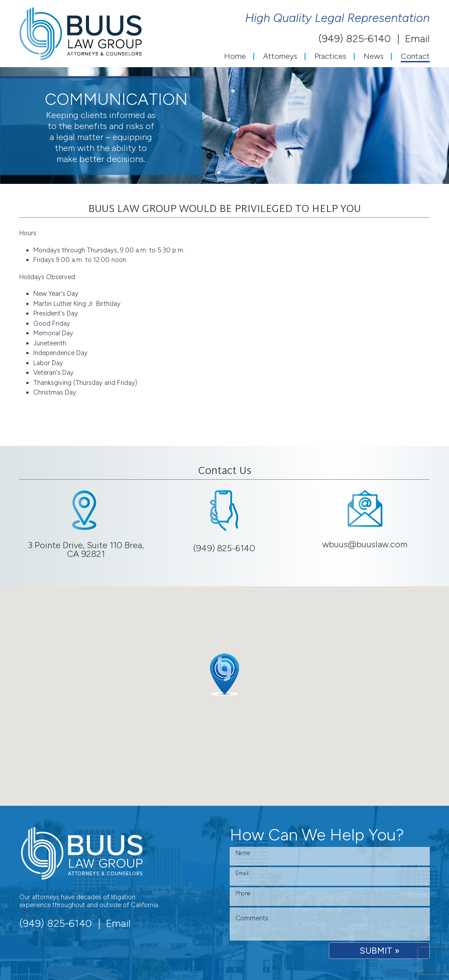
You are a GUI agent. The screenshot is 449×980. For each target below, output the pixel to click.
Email (417, 39)
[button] (224, 675)
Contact (415, 56)
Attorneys (280, 56)
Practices (330, 56)
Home (235, 56)
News (374, 56)
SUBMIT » (380, 951)
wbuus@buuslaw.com (365, 544)
